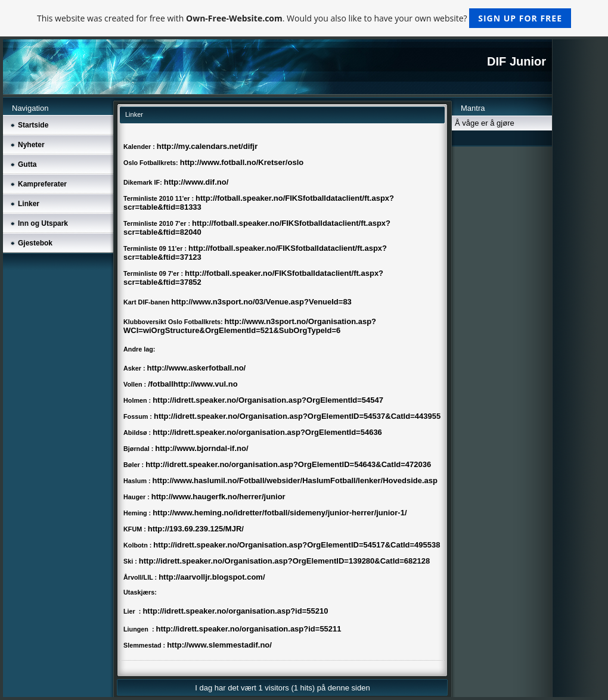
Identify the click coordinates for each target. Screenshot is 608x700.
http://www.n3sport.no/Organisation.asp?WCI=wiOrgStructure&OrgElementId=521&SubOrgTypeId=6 (250, 326)
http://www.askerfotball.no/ (197, 368)
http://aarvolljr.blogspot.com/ (212, 577)
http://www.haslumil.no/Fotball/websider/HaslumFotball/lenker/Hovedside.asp (295, 480)
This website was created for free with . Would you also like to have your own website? (304, 18)
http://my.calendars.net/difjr (207, 146)
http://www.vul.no (206, 384)
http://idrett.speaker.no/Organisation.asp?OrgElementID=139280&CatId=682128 (284, 561)
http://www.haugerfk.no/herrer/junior (218, 497)
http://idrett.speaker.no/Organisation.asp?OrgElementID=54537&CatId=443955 (297, 416)
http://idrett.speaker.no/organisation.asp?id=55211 (249, 629)
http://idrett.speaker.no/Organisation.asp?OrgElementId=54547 (268, 400)
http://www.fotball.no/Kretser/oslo (242, 162)
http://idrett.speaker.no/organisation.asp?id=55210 (235, 611)
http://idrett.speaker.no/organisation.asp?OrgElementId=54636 (267, 432)
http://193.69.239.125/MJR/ (196, 529)
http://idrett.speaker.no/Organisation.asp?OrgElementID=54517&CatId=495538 (297, 545)
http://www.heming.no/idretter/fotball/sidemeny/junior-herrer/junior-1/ (280, 513)
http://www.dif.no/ (196, 182)
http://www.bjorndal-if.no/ (201, 448)
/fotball (161, 384)
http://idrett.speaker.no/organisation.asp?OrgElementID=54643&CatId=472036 (288, 464)
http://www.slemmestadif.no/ (219, 645)
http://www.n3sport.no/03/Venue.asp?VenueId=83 (261, 302)
